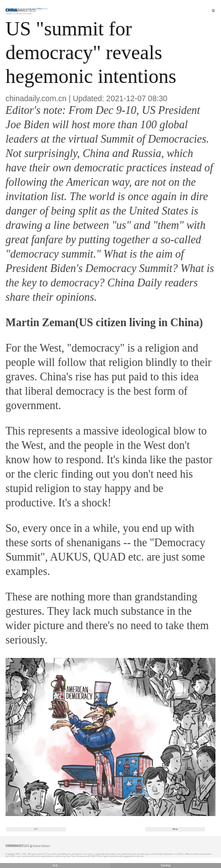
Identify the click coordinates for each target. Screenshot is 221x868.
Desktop (166, 866)
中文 (55, 866)
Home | (9, 14)
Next (175, 829)
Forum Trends (23, 14)
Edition (43, 9)
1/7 (36, 829)
